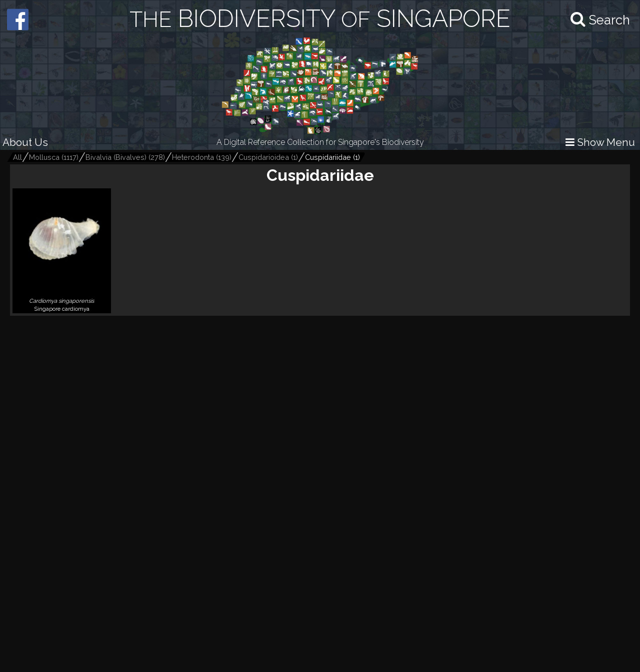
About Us (25, 142)
